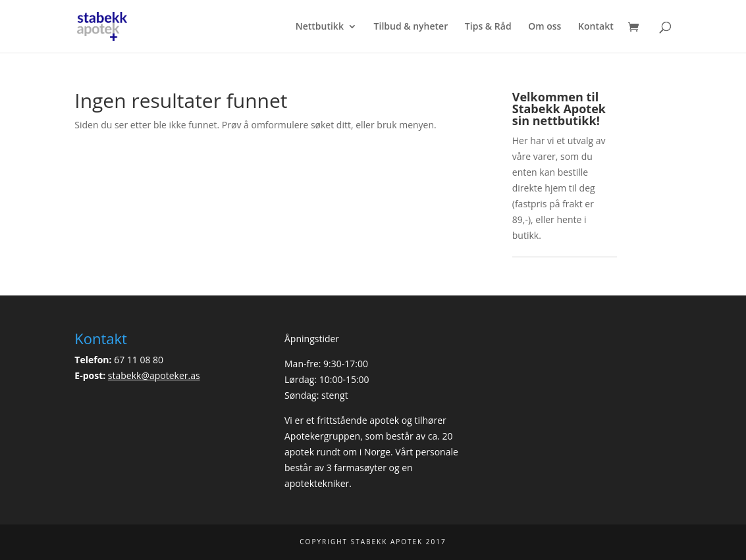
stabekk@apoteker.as (154, 375)
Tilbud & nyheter (411, 27)
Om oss (545, 27)
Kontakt (596, 27)
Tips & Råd (488, 27)
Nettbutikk (320, 27)
